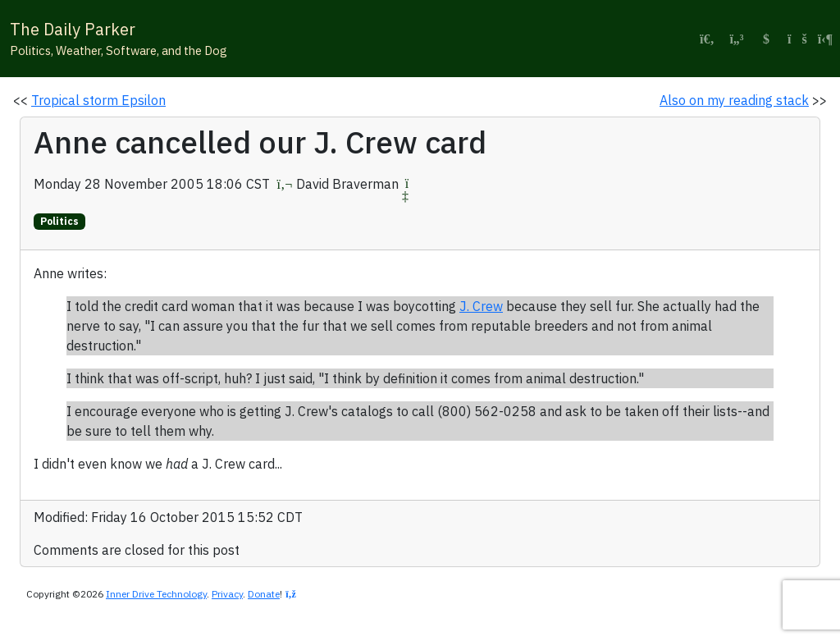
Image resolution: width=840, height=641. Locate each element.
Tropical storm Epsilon (98, 100)
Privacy (227, 594)
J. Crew (481, 306)
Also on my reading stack (734, 100)
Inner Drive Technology (156, 594)
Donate (264, 594)
